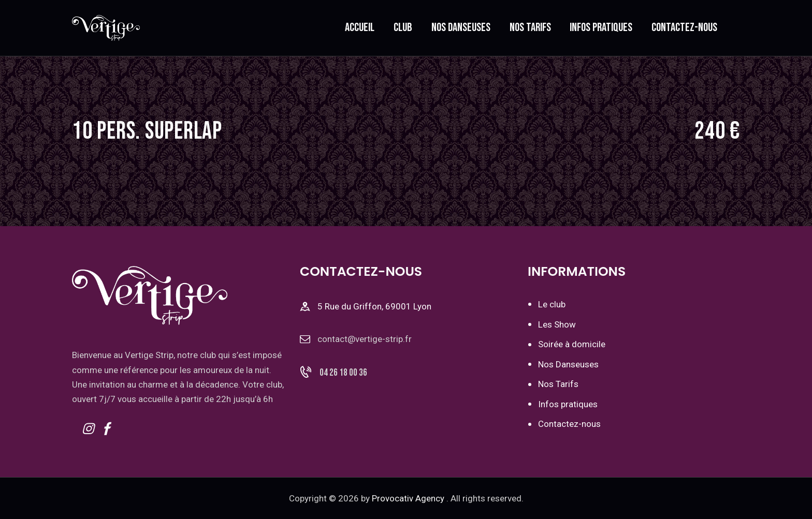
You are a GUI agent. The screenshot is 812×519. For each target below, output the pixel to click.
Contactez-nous (569, 423)
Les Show (557, 324)
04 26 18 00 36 (343, 374)
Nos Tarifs (558, 383)
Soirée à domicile (572, 344)
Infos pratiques (568, 403)
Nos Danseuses (568, 364)
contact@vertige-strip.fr (365, 339)
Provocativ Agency (408, 498)
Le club (552, 304)
